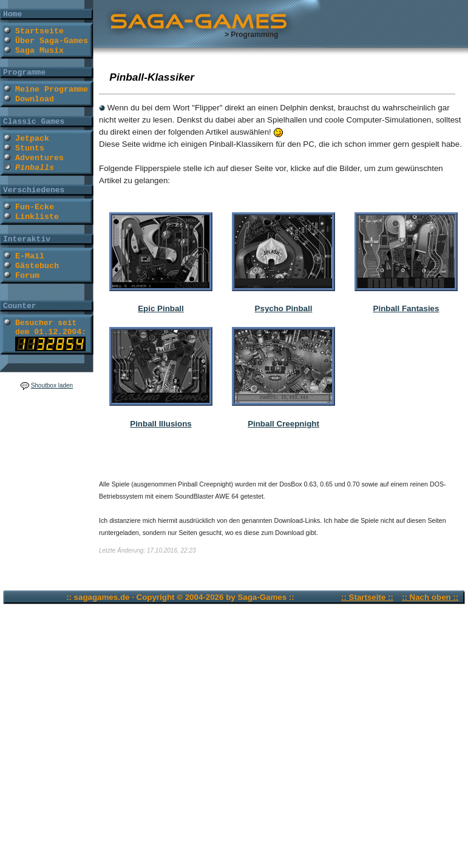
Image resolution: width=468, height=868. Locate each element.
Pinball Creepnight (283, 424)
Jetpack (32, 139)
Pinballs (35, 168)
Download (35, 99)
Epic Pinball (161, 308)
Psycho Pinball (284, 308)
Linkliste (37, 217)
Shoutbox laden (52, 385)
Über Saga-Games (52, 41)
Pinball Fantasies (406, 308)
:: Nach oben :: (430, 597)
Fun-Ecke (35, 207)
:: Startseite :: (367, 597)
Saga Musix (39, 51)
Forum (27, 276)
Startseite (39, 31)
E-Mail (30, 256)
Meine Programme (52, 89)
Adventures (39, 158)
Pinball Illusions (161, 424)
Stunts (30, 148)
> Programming (251, 35)
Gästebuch (37, 266)
